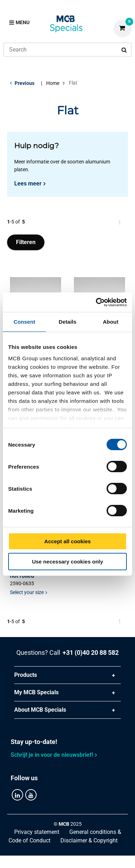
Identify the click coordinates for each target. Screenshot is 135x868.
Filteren (26, 242)
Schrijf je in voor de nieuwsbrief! (52, 755)
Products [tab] (26, 675)
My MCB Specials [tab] (36, 692)
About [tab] (110, 322)
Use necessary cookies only (67, 562)
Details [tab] (67, 322)
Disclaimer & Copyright (89, 840)
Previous (25, 83)
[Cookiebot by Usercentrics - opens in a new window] (96, 302)
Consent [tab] (24, 322)
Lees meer (28, 184)
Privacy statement (37, 832)
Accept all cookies (68, 541)
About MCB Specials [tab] (40, 710)
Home (53, 83)
